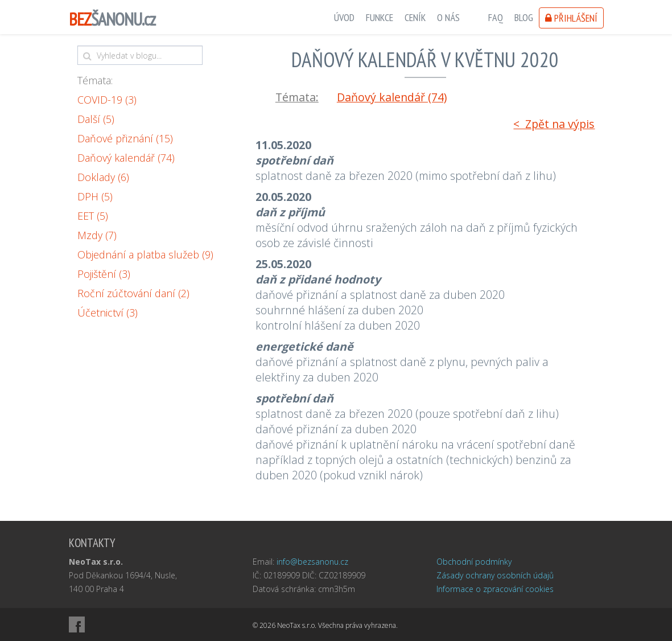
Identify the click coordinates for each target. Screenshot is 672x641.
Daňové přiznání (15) (125, 138)
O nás (448, 17)
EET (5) (93, 216)
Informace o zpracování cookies (495, 589)
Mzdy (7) (97, 235)
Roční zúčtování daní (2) (133, 293)
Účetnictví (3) (108, 313)
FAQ (496, 17)
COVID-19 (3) (107, 100)
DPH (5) (95, 196)
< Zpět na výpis (554, 124)
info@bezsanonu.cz (312, 562)
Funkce (380, 17)
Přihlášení (571, 18)
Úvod (344, 17)
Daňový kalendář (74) (126, 158)
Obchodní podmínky (474, 562)
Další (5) (96, 119)
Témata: (95, 80)
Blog (524, 17)
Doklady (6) (103, 177)
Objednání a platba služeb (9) (145, 254)
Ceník (415, 17)
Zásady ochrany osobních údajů (495, 575)
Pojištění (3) (104, 274)
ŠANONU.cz (112, 19)
